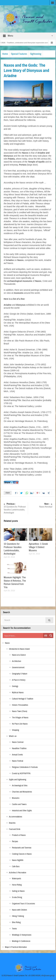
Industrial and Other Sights (22, 811)
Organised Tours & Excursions (23, 904)
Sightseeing (36, 54)
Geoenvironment (18, 668)
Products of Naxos (19, 835)
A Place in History (19, 680)
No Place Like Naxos (20, 724)
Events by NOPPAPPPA (21, 774)
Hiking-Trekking (18, 916)
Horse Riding (17, 885)
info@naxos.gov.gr (48, 976)
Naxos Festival (18, 761)
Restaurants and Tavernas (22, 848)
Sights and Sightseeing (18, 780)
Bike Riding (16, 922)
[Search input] (23, 635)
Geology (15, 686)
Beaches (12, 823)
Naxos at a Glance (19, 655)
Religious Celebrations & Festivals (25, 767)
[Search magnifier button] (51, 635)
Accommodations (16, 817)
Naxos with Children (19, 910)
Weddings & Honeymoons (22, 935)
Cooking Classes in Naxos (22, 854)
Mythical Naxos (18, 693)
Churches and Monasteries (22, 792)
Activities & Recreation (18, 873)
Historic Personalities (20, 705)
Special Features (19, 54)
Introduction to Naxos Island (19, 649)
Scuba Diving (17, 897)
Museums (16, 798)
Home (5, 54)
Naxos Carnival (18, 742)
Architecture (17, 661)
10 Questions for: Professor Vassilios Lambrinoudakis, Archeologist (15, 508)
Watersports (17, 879)
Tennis (14, 929)
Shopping (15, 730)
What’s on (13, 736)
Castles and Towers (19, 804)
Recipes (15, 842)
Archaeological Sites (20, 786)
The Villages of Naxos (20, 718)
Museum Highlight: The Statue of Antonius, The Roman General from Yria (15, 582)
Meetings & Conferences (21, 941)
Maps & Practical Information (16, 947)
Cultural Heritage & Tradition (23, 699)
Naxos (7, 643)
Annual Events (17, 755)
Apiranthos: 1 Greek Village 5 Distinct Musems (38, 547)
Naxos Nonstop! (41, 505)
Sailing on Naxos (18, 891)
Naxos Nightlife (18, 860)
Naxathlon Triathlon (19, 748)
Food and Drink (15, 829)
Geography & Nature (20, 674)
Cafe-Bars (16, 867)
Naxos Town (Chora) (20, 711)
